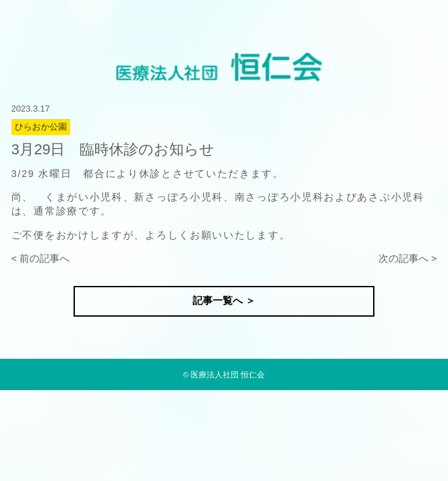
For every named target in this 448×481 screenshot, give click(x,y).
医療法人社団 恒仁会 (228, 374)
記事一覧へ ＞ (224, 301)
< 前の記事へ (41, 259)
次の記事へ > (408, 259)
